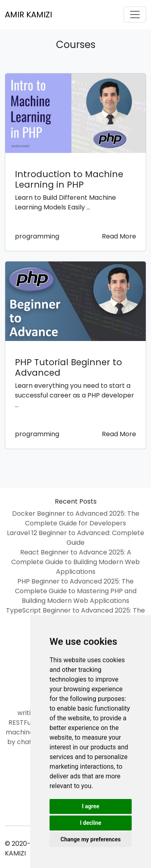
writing (28, 713)
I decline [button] (90, 823)
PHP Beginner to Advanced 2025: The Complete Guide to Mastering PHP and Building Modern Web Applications (76, 591)
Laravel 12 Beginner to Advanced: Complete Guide (75, 538)
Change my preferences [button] (90, 839)
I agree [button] (90, 806)
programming (37, 236)
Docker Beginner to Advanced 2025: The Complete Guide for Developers (76, 518)
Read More (119, 236)
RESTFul (21, 723)
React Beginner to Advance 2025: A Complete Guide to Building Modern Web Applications (75, 562)
